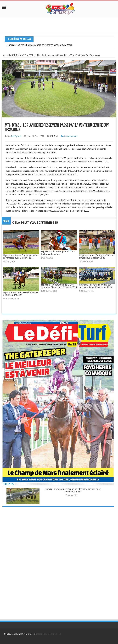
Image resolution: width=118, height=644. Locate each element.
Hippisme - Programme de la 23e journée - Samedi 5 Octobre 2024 (96, 286)
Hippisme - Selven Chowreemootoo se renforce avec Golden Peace (39, 45)
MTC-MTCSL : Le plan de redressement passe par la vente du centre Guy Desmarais (61, 55)
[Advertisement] (59, 25)
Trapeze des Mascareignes (48, 634)
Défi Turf (16, 55)
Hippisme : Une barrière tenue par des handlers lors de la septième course (73, 490)
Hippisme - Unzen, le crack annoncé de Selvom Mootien (21, 294)
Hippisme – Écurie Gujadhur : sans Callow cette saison (58, 253)
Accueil (6, 55)
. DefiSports (16, 136)
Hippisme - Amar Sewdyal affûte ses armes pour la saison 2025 (97, 256)
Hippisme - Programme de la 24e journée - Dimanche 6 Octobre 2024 (59, 286)
